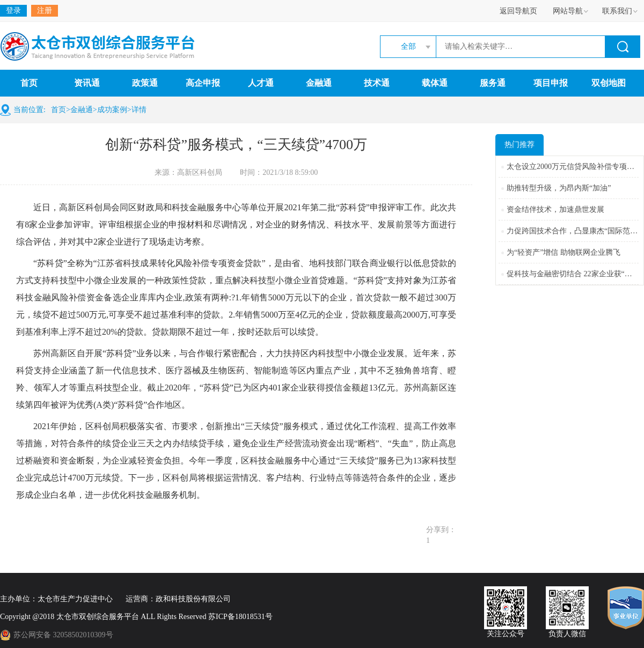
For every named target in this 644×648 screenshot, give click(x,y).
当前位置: (30, 110)
